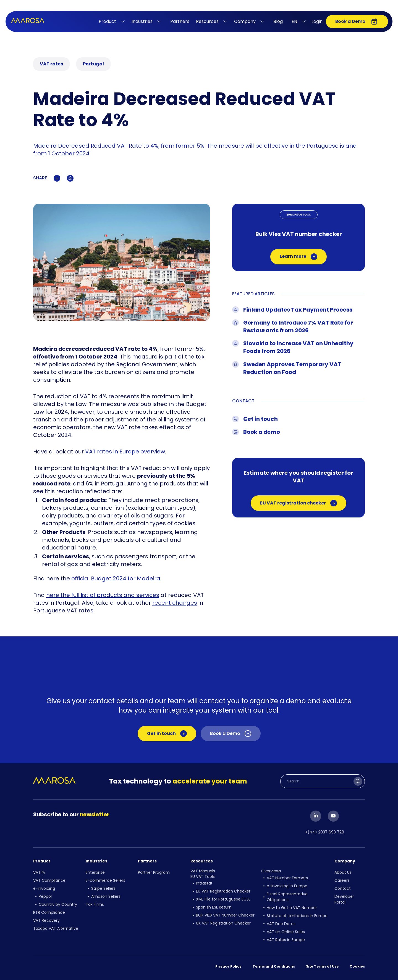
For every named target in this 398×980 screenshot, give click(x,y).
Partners (180, 21)
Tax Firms (95, 904)
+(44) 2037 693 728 (325, 832)
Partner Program (154, 872)
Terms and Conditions (274, 966)
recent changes (175, 603)
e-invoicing (44, 888)
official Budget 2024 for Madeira (116, 578)
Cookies (357, 966)
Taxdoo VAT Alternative (56, 928)
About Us (343, 872)
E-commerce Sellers (105, 880)
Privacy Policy (228, 966)
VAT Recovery (46, 920)
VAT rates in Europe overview (125, 452)
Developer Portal (344, 899)
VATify (39, 872)
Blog (278, 21)
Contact (343, 888)
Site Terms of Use (322, 966)
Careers (342, 880)
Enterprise (95, 872)
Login (317, 21)
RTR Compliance (49, 912)
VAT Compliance (49, 880)
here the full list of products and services (103, 595)
